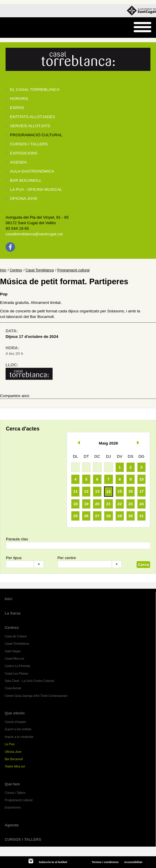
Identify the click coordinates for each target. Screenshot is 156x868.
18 (75, 504)
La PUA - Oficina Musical (36, 189)
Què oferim (15, 713)
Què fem (12, 784)
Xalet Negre (13, 651)
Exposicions (24, 153)
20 (97, 504)
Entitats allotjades (33, 117)
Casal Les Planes (16, 674)
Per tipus (14, 558)
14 (109, 492)
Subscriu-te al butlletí (53, 862)
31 (141, 516)
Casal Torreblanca (40, 270)
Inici (3, 270)
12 (86, 491)
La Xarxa (13, 613)
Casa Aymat (13, 688)
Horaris (19, 99)
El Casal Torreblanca (35, 90)
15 (120, 491)
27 (97, 516)
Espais (17, 108)
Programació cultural (36, 135)
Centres (16, 270)
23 (131, 504)
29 (120, 516)
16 (131, 491)
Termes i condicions (105, 862)
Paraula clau (17, 539)
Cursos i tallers (29, 144)
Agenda (18, 162)
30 (131, 516)
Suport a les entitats (18, 729)
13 (97, 491)
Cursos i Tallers (15, 793)
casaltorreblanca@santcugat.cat (34, 234)
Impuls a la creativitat (19, 737)
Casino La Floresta (17, 666)
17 (141, 491)
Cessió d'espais (15, 722)
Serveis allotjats (30, 126)
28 (109, 516)
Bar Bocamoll (14, 759)
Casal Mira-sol (14, 659)
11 (75, 491)
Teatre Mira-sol (15, 766)
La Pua (10, 744)
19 (86, 504)
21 (109, 504)
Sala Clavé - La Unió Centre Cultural (29, 681)
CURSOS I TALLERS (23, 839)
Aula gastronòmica (32, 171)
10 (141, 479)
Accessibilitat (133, 862)
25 (75, 516)
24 (141, 504)
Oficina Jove (24, 199)
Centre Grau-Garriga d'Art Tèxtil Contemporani (36, 696)
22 (120, 504)
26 (86, 516)
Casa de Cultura (16, 636)
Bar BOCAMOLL (26, 180)
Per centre (67, 558)
